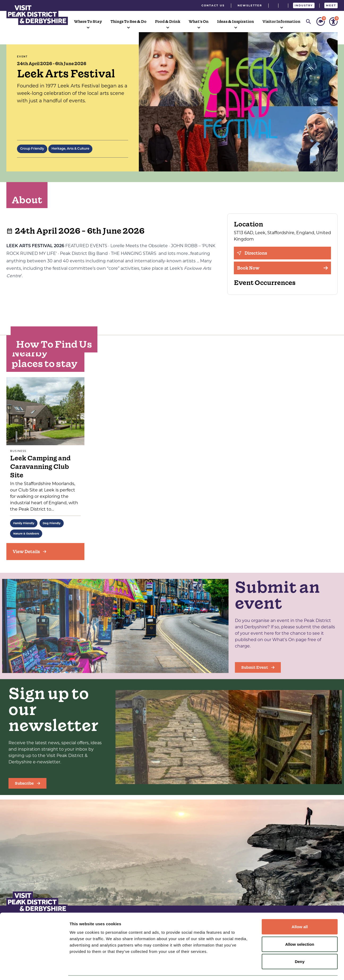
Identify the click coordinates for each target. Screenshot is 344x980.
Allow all (300, 910)
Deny (300, 945)
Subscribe (27, 783)
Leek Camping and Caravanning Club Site (40, 467)
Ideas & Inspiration (236, 22)
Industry (304, 5)
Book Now (282, 268)
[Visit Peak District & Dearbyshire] (37, 14)
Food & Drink (168, 22)
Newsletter (250, 5)
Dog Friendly (52, 523)
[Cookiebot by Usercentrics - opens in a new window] (34, 970)
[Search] (308, 22)
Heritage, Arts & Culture (70, 149)
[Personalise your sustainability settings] (321, 22)
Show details (279, 970)
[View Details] (45, 552)
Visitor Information (281, 22)
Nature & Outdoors (26, 534)
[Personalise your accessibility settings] (333, 22)
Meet (331, 5)
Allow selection (300, 928)
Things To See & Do (128, 22)
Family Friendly (24, 523)
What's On (199, 22)
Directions (252, 253)
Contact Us (213, 5)
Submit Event (258, 667)
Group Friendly (32, 149)
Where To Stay (88, 22)
